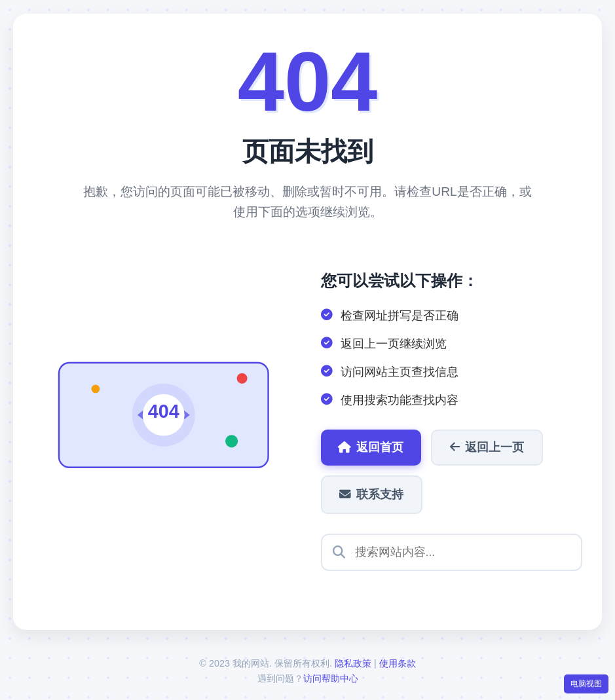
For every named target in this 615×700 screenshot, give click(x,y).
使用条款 (398, 664)
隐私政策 (353, 664)
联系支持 (373, 495)
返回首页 (372, 447)
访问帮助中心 (331, 679)
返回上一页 (490, 447)
